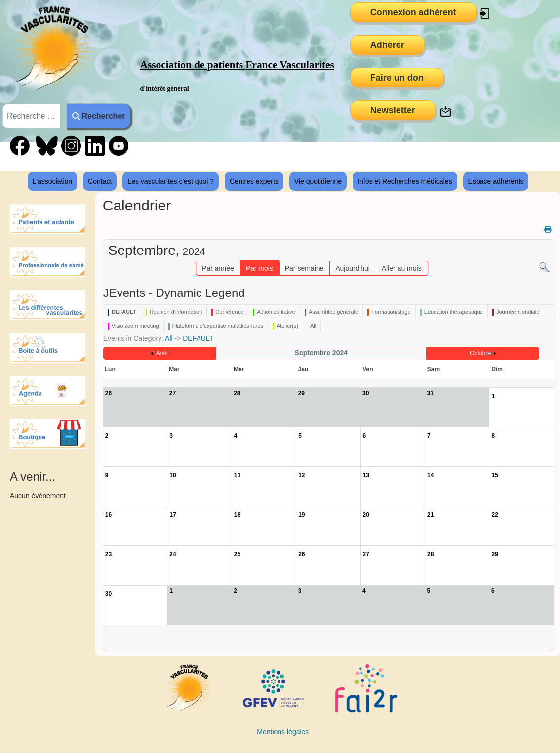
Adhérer (387, 45)
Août (162, 353)
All (169, 338)
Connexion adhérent (413, 12)
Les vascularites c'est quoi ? (171, 181)
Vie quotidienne (318, 181)
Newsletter (393, 110)
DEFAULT (198, 338)
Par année (218, 268)
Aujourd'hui (353, 268)
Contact (100, 181)
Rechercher (99, 116)
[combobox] (31, 116)
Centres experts (254, 181)
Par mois (260, 268)
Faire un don (397, 78)
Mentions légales (283, 732)
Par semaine (304, 268)
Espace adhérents (496, 181)
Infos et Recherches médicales (405, 181)
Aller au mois (402, 268)
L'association (53, 181)
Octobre (480, 353)
